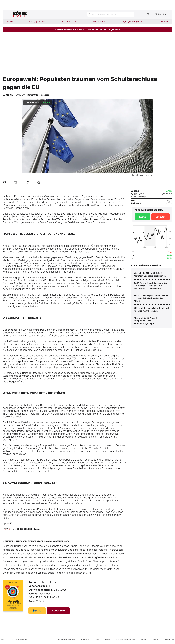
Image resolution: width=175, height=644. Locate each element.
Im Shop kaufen (58, 611)
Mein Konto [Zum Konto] (162, 14)
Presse (107, 639)
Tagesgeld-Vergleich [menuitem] (132, 21)
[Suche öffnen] (111, 14)
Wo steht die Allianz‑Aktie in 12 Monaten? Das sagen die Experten (150, 274)
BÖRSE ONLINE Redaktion (29, 529)
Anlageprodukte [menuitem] (37, 21)
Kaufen (143, 217)
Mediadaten (169, 639)
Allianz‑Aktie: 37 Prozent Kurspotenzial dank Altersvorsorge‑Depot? (145, 321)
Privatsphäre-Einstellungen (125, 639)
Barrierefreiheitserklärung (67, 639)
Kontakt (143, 639)
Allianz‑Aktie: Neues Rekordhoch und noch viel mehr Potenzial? (151, 309)
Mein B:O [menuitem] (163, 21)
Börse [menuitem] (10, 21)
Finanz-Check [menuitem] (69, 21)
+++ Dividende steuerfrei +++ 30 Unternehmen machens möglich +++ (87, 29)
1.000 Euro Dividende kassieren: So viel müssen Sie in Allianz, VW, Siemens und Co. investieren (150, 286)
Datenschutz (86, 639)
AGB (97, 639)
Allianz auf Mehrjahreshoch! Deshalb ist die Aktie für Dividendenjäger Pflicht (151, 298)
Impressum (156, 639)
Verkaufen (161, 217)
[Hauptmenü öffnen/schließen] (8, 14)
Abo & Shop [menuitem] (99, 21)
